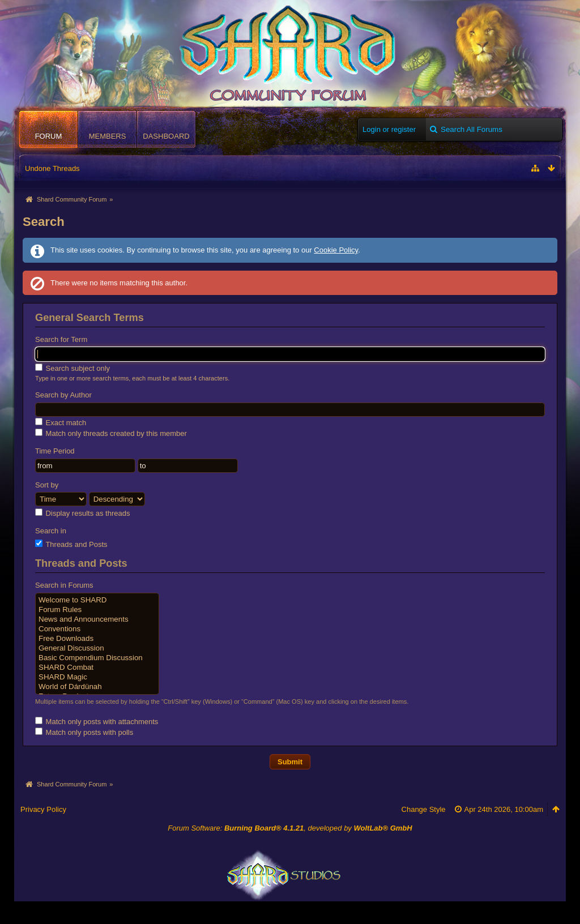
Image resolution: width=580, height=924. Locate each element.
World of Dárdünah (97, 687)
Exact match (61, 422)
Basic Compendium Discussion (97, 658)
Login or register (389, 129)
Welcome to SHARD (97, 600)
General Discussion (97, 649)
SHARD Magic (97, 677)
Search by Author (63, 395)
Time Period (55, 451)
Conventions (97, 629)
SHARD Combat (97, 668)
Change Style (424, 809)
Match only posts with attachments (97, 721)
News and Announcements (97, 620)
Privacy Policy (43, 809)
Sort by (47, 485)
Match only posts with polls (84, 732)
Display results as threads (82, 513)
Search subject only (72, 368)
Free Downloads (97, 639)
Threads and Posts (71, 544)
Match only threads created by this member (111, 433)
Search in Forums (64, 585)
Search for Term (61, 339)
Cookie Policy (336, 250)
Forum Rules (97, 610)
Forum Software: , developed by (290, 828)
